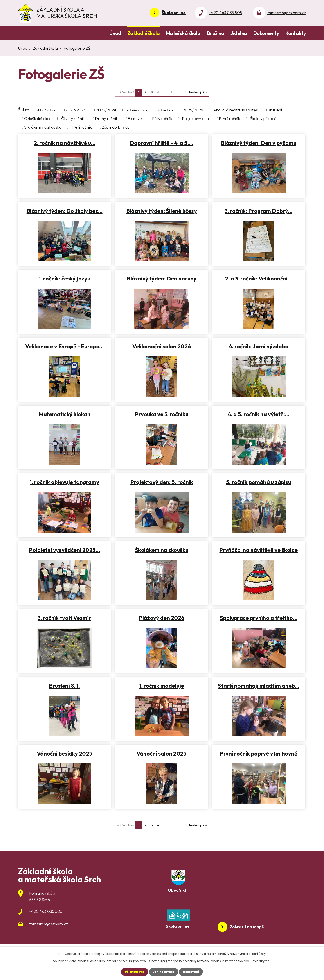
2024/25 (165, 110)
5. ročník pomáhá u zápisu (259, 482)
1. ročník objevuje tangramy (64, 482)
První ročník (229, 119)
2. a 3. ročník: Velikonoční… (259, 278)
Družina (216, 33)
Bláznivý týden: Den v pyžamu (259, 143)
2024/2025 (137, 110)
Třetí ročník (81, 127)
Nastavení (191, 972)
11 (184, 92)
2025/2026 (193, 110)
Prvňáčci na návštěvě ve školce (259, 550)
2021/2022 (46, 110)
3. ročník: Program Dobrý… (259, 211)
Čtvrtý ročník (73, 119)
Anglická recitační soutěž (235, 110)
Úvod (115, 33)
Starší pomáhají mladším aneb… (259, 686)
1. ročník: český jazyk (64, 278)
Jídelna (239, 33)
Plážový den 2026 (162, 618)
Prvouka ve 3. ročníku (162, 414)
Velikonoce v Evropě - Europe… (64, 346)
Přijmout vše (135, 972)
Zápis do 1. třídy (116, 127)
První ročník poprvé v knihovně (259, 753)
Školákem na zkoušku (43, 127)
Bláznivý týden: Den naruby (162, 278)
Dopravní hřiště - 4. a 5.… (162, 143)
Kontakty (296, 33)
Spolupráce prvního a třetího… (259, 618)
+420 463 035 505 (226, 13)
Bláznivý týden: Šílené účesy (162, 211)
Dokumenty (266, 33)
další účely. (259, 954)
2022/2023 (76, 110)
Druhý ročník (106, 119)
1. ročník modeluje (162, 686)
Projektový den (195, 119)
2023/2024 (106, 110)
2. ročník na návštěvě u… (65, 143)
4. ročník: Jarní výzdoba (259, 346)
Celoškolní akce (38, 119)
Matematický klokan (65, 414)
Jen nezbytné (164, 972)
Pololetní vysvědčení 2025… (65, 550)
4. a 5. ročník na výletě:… (259, 414)
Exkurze (135, 119)
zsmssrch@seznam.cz (287, 13)
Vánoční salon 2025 (162, 753)
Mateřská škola (183, 33)
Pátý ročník (162, 119)
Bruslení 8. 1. (64, 686)
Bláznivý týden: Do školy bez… (65, 211)
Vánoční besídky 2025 (65, 753)
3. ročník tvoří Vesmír (64, 618)
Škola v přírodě (263, 119)
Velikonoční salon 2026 (162, 346)
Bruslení (275, 110)
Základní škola (144, 33)
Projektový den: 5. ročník (162, 482)
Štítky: (24, 110)
